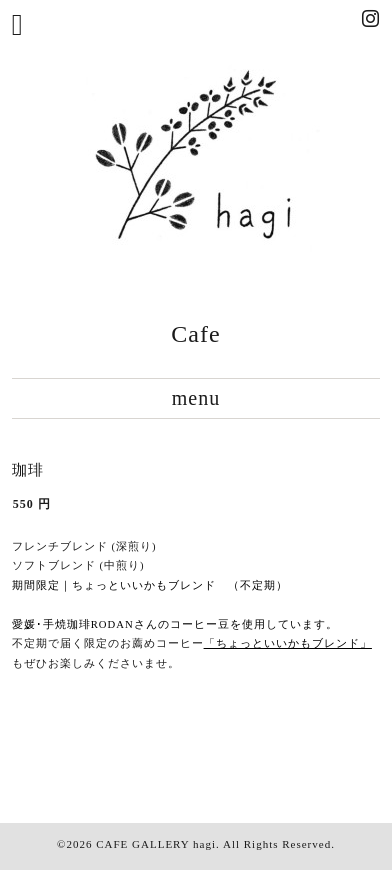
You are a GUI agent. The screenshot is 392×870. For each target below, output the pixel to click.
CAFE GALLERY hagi (156, 844)
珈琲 (28, 470)
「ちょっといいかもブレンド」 (288, 643)
